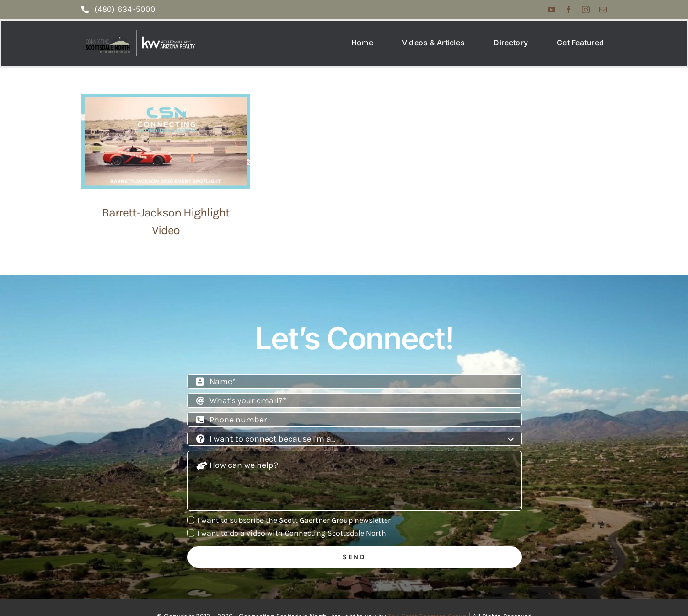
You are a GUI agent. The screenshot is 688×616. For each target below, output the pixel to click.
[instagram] (586, 10)
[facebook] (569, 10)
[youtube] (551, 10)
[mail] (603, 10)
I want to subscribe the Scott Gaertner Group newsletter (294, 526)
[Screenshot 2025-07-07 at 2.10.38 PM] (139, 35)
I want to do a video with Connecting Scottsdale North (292, 539)
